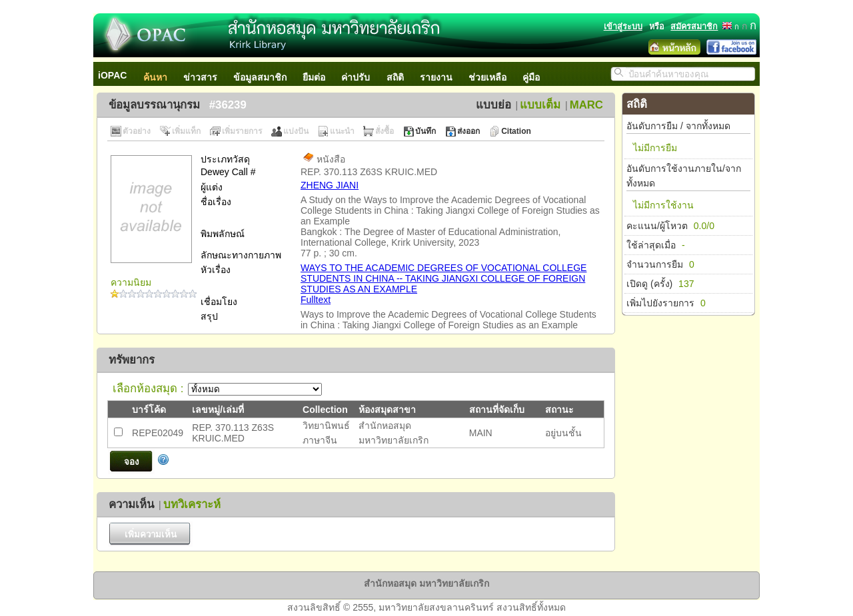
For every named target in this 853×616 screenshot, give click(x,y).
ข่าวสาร (200, 77)
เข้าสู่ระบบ (623, 27)
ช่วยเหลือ (487, 77)
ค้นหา (155, 77)
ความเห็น (131, 504)
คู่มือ (531, 77)
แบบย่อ (493, 105)
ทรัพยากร (132, 360)
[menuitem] (119, 74)
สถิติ (395, 77)
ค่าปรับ (356, 77)
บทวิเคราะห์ (192, 504)
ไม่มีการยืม (655, 148)
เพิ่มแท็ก (186, 131)
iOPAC (112, 75)
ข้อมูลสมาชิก (260, 77)
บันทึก (426, 131)
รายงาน (436, 77)
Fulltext (316, 300)
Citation (516, 131)
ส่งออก (468, 131)
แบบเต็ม (540, 105)
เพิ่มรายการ (242, 131)
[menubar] (326, 74)
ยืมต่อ (314, 77)
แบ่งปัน (296, 131)
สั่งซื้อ (385, 131)
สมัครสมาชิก (694, 27)
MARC (586, 105)
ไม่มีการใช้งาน (663, 205)
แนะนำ (342, 131)
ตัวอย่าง (137, 131)
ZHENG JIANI (330, 185)
